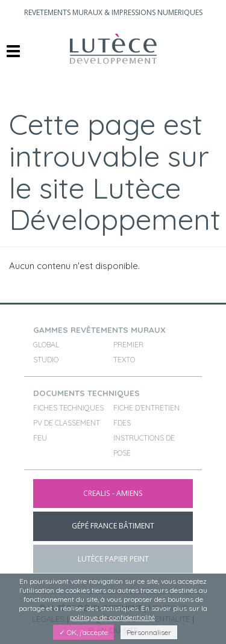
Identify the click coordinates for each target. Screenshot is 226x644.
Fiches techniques (68, 408)
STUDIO (46, 360)
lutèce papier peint (113, 559)
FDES (122, 423)
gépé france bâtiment (113, 526)
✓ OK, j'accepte (83, 632)
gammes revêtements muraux (99, 330)
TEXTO (124, 360)
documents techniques (86, 393)
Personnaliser (149, 632)
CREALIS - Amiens (113, 493)
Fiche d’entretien (146, 408)
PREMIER (128, 345)
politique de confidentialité (112, 617)
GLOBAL (46, 345)
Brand (113, 49)
